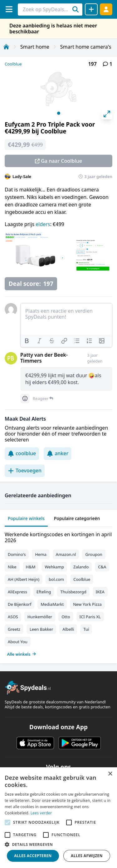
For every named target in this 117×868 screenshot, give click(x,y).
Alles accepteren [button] (33, 856)
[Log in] (106, 9)
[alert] (58, 818)
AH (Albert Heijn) (24, 579)
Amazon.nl (66, 554)
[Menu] (9, 9)
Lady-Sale (22, 176)
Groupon (94, 554)
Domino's (17, 554)
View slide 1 (59, 113)
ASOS (13, 617)
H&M (31, 567)
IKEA (100, 592)
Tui (86, 629)
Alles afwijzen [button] (87, 856)
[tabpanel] (58, 593)
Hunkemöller (40, 617)
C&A (102, 567)
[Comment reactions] (25, 398)
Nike (12, 567)
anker (58, 453)
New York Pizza (87, 604)
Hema (41, 554)
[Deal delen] (91, 9)
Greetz (14, 629)
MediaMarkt (52, 604)
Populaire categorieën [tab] (77, 518)
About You (18, 642)
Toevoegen (25, 470)
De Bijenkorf (19, 604)
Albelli (68, 629)
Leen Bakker (41, 629)
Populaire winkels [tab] (26, 518)
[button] (58, 844)
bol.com (56, 579)
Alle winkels (22, 654)
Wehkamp (54, 567)
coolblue (22, 453)
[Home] (6, 47)
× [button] (110, 774)
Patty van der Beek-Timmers (44, 358)
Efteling (44, 592)
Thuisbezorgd (73, 592)
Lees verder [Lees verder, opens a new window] (41, 813)
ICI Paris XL (90, 617)
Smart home (35, 47)
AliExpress (17, 592)
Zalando (81, 567)
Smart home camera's (86, 47)
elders (43, 224)
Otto (66, 617)
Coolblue (13, 64)
